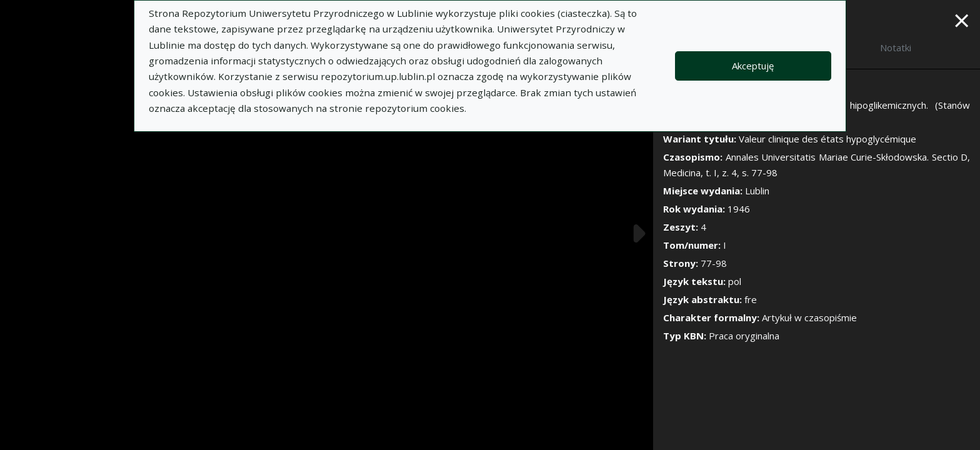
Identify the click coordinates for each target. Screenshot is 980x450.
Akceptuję (753, 66)
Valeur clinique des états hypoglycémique (827, 139)
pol (735, 281)
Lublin (757, 191)
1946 (739, 209)
